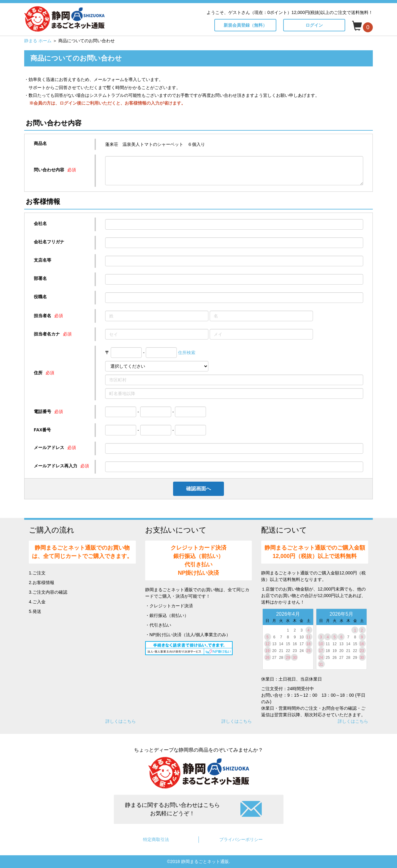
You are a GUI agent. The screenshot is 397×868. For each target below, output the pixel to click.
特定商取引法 (156, 839)
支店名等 (42, 260)
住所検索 (187, 353)
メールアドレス (49, 447)
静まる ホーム (38, 41)
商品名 (40, 143)
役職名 (40, 297)
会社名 (40, 223)
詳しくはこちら (121, 721)
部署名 (40, 278)
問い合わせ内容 (49, 170)
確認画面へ (198, 489)
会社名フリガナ (49, 242)
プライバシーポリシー (241, 839)
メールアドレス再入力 (56, 466)
